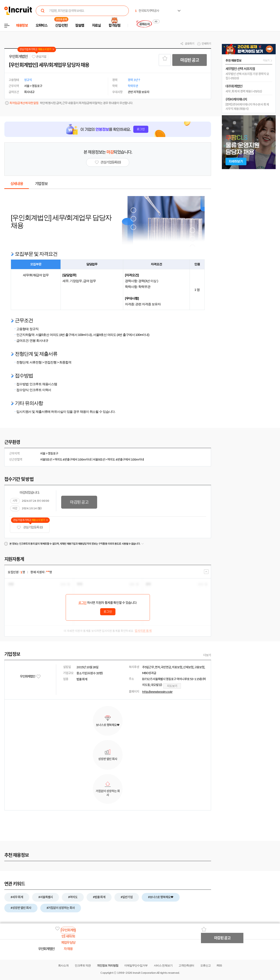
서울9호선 (99, 460)
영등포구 (53, 453)
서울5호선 (46, 460)
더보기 (207, 655)
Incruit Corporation (144, 973)
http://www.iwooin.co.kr (157, 692)
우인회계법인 (18, 57)
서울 (43, 453)
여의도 (58, 460)
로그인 (82, 603)
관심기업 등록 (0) (30, 527)
